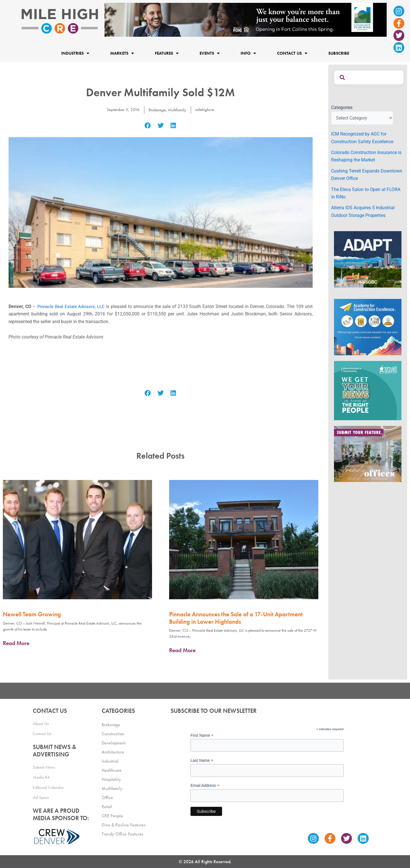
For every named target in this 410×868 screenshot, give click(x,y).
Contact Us (292, 53)
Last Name (202, 761)
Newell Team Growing (32, 614)
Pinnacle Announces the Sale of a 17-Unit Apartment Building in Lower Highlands (236, 618)
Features (167, 53)
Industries (75, 53)
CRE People (112, 816)
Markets (122, 53)
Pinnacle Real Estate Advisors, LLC (72, 306)
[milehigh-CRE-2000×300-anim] (246, 20)
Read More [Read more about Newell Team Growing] (16, 643)
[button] (148, 125)
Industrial (110, 761)
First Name (202, 735)
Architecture (113, 752)
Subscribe (339, 53)
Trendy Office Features (122, 834)
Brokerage (157, 110)
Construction (113, 734)
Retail (107, 807)
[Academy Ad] (368, 327)
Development (114, 743)
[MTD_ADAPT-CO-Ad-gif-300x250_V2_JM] (368, 259)
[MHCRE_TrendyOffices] (368, 454)
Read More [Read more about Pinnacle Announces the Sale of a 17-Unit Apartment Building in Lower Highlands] (182, 650)
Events (210, 53)
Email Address (205, 786)
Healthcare (112, 770)
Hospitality (111, 779)
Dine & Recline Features (124, 825)
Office (107, 798)
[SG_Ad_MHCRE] (368, 390)
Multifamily (178, 110)
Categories (342, 107)
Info (248, 53)
